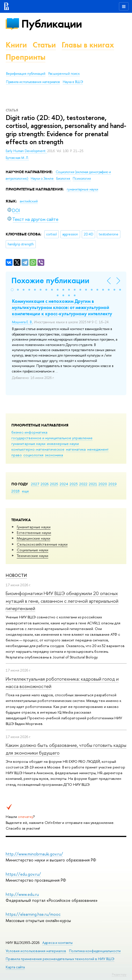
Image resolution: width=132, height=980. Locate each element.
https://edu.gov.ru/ (23, 874)
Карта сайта (15, 967)
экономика (54, 455)
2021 (93, 484)
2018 (15, 491)
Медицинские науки (33, 538)
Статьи (44, 45)
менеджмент (98, 449)
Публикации (52, 24)
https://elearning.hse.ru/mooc (33, 914)
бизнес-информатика (29, 432)
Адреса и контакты (57, 943)
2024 (64, 484)
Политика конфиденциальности (95, 951)
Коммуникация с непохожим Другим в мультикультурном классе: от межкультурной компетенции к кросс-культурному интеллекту (62, 307)
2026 (45, 484)
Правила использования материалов (33, 82)
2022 (83, 484)
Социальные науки (33, 550)
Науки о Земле (43, 179)
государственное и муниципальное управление (52, 438)
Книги (16, 45)
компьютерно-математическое (38, 449)
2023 (74, 484)
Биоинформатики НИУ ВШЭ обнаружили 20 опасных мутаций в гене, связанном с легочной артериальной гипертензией (62, 601)
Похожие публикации (50, 280)
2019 (113, 484)
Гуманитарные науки (34, 527)
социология (33, 455)
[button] (12, 290)
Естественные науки (34, 533)
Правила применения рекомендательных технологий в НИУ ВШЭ (60, 959)
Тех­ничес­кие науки (33, 556)
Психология (82, 179)
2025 (54, 484)
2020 (103, 484)
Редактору (119, 974)
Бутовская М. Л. (17, 158)
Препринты (26, 57)
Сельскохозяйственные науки (42, 544)
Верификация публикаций (26, 74)
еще (25, 491)
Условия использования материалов (36, 951)
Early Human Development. (26, 151)
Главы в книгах (88, 45)
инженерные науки (63, 444)
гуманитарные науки (28, 444)
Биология (64, 179)
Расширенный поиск (64, 74)
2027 (35, 484)
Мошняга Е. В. (22, 322)
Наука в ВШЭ (73, 82)
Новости (16, 575)
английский (29, 201)
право (17, 455)
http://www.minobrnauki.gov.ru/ (34, 854)
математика (76, 449)
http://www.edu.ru (22, 894)
